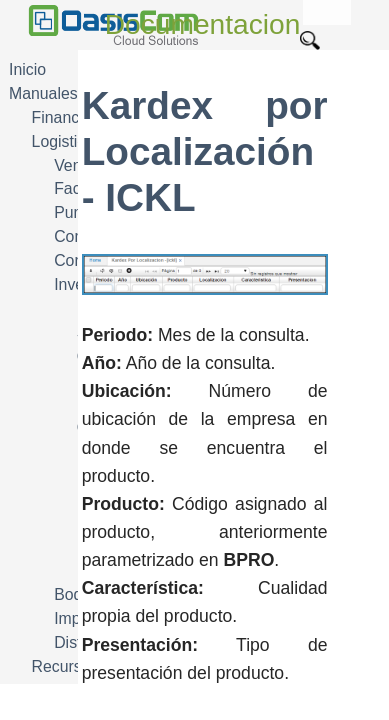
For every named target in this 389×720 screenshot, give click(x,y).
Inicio (27, 69)
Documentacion (203, 24)
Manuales (43, 93)
